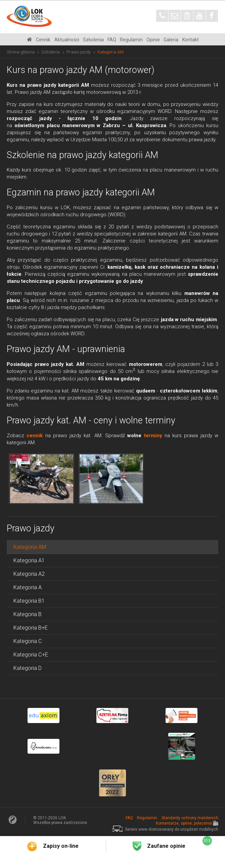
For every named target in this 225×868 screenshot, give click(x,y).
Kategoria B (28, 614)
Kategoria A (28, 587)
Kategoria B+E (31, 628)
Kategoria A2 (29, 574)
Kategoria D (28, 668)
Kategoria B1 (29, 601)
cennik (35, 436)
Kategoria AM (30, 547)
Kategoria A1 (29, 560)
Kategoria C (28, 641)
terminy (153, 436)
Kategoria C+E (31, 655)
